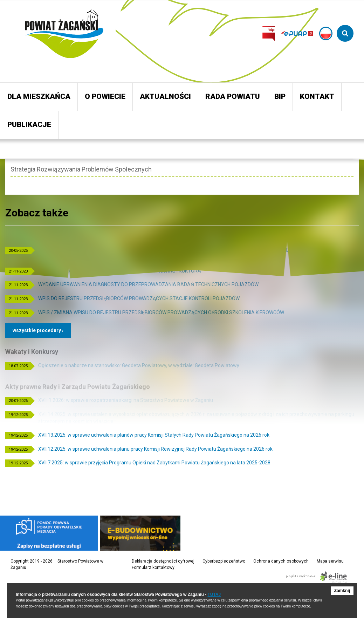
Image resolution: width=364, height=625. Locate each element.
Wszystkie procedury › (38, 330)
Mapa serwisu (330, 561)
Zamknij (342, 591)
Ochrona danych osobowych (281, 561)
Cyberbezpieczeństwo (224, 561)
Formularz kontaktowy (153, 567)
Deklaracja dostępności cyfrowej (163, 561)
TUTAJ (214, 594)
